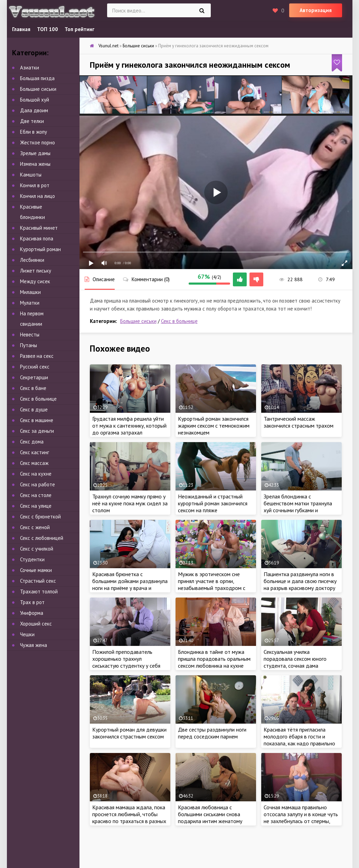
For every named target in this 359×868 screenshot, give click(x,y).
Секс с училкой (37, 549)
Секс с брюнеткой (40, 517)
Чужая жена (34, 645)
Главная (21, 29)
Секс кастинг (35, 452)
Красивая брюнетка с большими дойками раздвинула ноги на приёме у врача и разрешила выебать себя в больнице (130, 588)
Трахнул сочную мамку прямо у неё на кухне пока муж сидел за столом (130, 503)
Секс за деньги (37, 431)
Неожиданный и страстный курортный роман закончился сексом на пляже (213, 503)
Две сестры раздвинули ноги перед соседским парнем (212, 733)
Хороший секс (36, 624)
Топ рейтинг (79, 29)
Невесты (30, 335)
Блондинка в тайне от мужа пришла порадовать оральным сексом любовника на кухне (214, 659)
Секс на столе (36, 495)
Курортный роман (40, 249)
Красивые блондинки (32, 212)
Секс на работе (37, 484)
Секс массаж (34, 463)
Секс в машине (37, 420)
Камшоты (31, 175)
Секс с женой (35, 527)
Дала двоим (34, 110)
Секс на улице (36, 506)
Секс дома (32, 442)
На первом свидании (32, 319)
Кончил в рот (35, 185)
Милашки (30, 292)
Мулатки (30, 303)
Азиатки (30, 68)
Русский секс (35, 367)
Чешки (27, 634)
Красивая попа (37, 239)
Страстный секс (38, 581)
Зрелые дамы (35, 153)
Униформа (32, 613)
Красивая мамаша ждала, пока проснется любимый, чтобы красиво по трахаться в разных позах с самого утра (129, 818)
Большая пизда (37, 78)
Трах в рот (32, 602)
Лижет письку (36, 271)
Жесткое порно (37, 142)
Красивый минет (39, 228)
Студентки (32, 559)
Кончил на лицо (37, 196)
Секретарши (34, 377)
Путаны (29, 345)
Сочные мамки (36, 570)
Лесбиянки (32, 260)
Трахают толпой (39, 592)
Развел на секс (37, 356)
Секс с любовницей (42, 538)
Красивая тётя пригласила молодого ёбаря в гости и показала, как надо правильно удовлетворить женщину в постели (299, 743)
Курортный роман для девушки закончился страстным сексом (129, 733)
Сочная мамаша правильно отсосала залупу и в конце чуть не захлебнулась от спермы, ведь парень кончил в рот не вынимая (301, 821)
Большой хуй (35, 100)
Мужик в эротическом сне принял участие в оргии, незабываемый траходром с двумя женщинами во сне (212, 584)
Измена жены (35, 164)
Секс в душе (34, 409)
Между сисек (35, 281)
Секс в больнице (179, 321)
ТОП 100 (48, 29)
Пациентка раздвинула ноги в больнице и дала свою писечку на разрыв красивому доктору (300, 581)
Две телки (32, 121)
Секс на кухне (36, 474)
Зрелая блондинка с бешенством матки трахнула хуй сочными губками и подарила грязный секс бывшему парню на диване (298, 510)
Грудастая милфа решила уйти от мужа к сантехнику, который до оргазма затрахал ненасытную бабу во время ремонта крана (129, 432)
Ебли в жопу (34, 132)
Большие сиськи (138, 321)
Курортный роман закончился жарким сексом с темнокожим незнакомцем (214, 426)
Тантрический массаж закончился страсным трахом (299, 422)
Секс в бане (33, 388)
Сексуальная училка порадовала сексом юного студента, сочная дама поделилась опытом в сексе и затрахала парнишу (299, 666)
